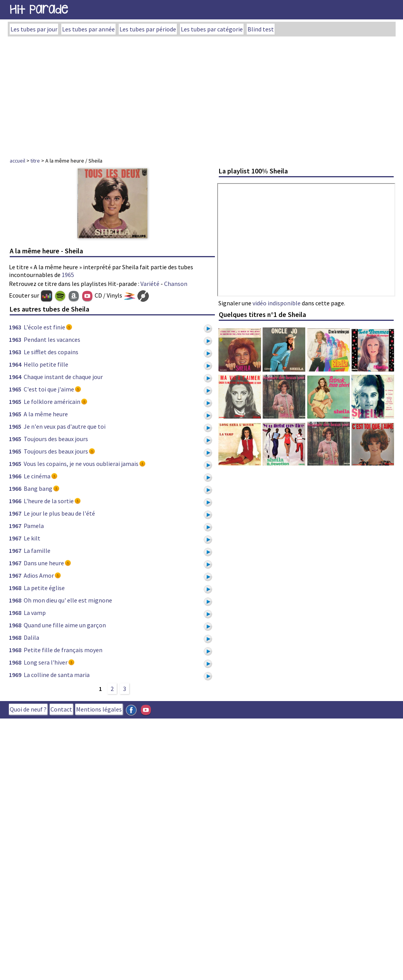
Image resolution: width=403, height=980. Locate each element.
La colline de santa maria (57, 675)
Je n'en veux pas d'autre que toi (65, 426)
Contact (61, 709)
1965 (68, 275)
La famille (37, 551)
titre (35, 161)
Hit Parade (39, 10)
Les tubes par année (88, 29)
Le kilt (32, 538)
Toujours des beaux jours (56, 439)
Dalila (31, 637)
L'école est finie (44, 327)
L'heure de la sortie (49, 501)
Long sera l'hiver (46, 662)
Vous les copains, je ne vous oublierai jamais (81, 464)
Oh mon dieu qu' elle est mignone (68, 600)
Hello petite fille (46, 364)
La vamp (35, 613)
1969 (15, 675)
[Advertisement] (202, 95)
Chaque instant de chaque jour (63, 377)
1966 (15, 476)
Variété (150, 284)
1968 (15, 588)
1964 (15, 364)
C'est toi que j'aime (49, 389)
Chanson (176, 284)
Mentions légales (99, 709)
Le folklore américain (52, 402)
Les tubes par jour (34, 29)
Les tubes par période (148, 29)
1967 (15, 513)
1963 (15, 327)
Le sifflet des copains (51, 352)
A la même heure (46, 414)
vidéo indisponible (277, 303)
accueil (17, 161)
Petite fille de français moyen (63, 650)
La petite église (44, 588)
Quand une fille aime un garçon (65, 625)
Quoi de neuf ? (28, 709)
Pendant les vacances (52, 339)
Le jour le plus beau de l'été (59, 513)
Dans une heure (44, 563)
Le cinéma (37, 476)
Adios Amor (39, 575)
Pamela (34, 526)
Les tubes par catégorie (212, 29)
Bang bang (38, 488)
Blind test (261, 29)
